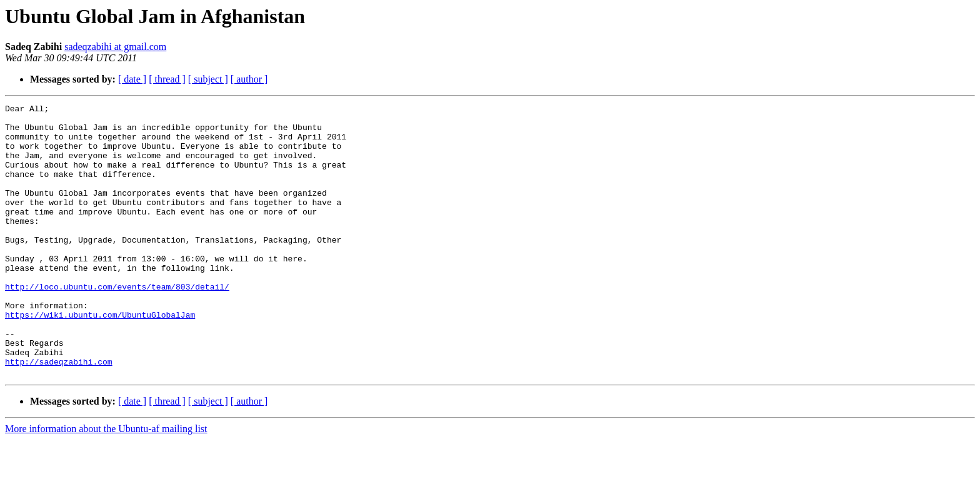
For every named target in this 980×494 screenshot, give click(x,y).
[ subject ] (208, 79)
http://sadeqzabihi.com (59, 414)
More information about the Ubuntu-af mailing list (106, 483)
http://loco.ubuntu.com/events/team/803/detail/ (117, 324)
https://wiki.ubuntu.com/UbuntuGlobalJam (100, 358)
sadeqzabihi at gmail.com (115, 47)
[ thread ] (167, 79)
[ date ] (132, 79)
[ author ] (249, 79)
